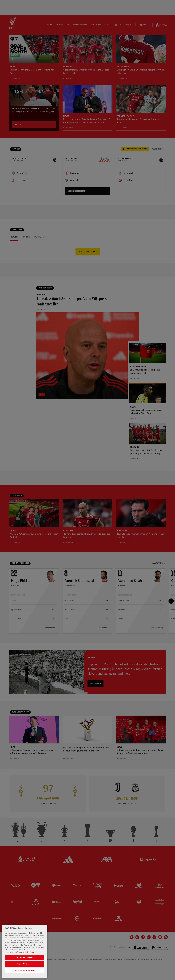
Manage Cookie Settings (25, 971)
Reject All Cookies (25, 964)
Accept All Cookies (25, 957)
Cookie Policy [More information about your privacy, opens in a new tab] (29, 952)
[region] (25, 951)
